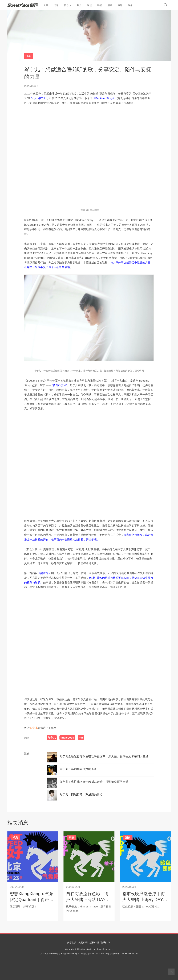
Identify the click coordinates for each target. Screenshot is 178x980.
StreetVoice (23, 5)
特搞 (100, 5)
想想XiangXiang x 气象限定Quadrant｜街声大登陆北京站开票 (32, 899)
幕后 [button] (79, 5)
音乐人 (68, 5)
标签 (27, 738)
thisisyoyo (67, 738)
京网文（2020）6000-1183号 (94, 954)
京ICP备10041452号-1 (69, 954)
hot (81, 738)
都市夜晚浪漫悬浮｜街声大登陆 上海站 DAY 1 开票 (145, 899)
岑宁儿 (34, 728)
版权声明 (94, 943)
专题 (120, 5)
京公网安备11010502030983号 (124, 954)
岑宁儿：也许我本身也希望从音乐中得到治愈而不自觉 (94, 782)
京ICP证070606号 (48, 954)
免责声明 (83, 943)
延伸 (27, 754)
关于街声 (72, 943)
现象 (130, 5)
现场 (89, 5)
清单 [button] (110, 5)
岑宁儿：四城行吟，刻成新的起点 (81, 794)
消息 (56, 5)
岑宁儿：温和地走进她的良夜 (78, 769)
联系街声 (105, 943)
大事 (46, 5)
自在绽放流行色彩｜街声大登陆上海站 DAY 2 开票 (88, 899)
